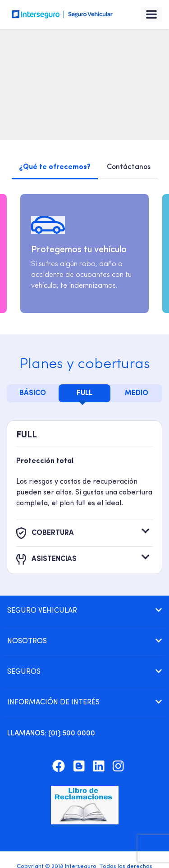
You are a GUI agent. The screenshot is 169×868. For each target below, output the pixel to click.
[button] (84, 611)
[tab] (84, 611)
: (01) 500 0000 (51, 734)
